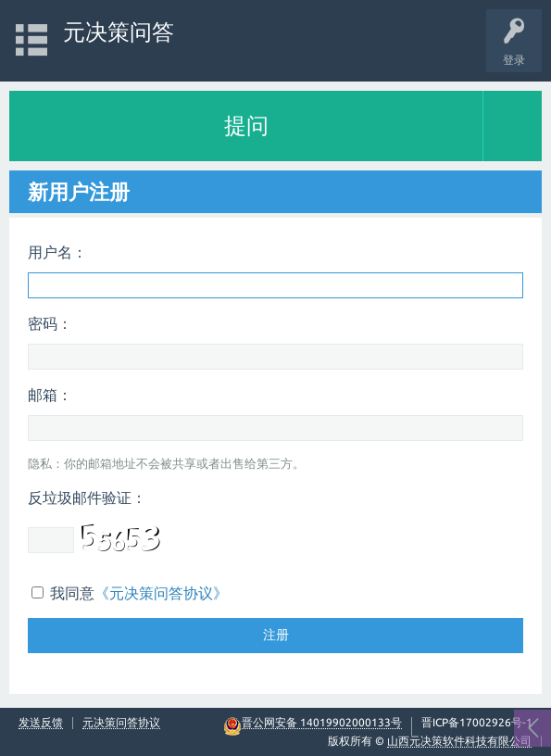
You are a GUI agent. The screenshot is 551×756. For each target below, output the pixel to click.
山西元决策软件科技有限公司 (459, 741)
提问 (246, 126)
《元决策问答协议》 (161, 593)
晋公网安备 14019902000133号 (322, 723)
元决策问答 (119, 32)
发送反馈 (41, 723)
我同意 (130, 593)
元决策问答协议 (121, 723)
